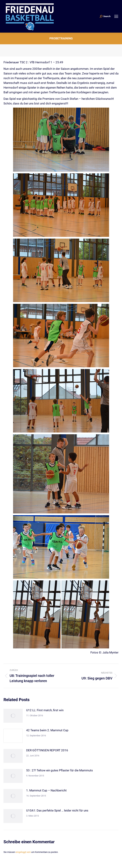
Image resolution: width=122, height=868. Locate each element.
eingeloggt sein (23, 852)
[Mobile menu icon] (116, 16)
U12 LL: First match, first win (45, 710)
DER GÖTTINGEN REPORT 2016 (47, 750)
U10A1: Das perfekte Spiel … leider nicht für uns (57, 810)
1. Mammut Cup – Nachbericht (46, 790)
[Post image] (13, 716)
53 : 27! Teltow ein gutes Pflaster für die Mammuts (60, 770)
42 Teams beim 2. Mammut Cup (47, 730)
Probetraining (61, 38)
